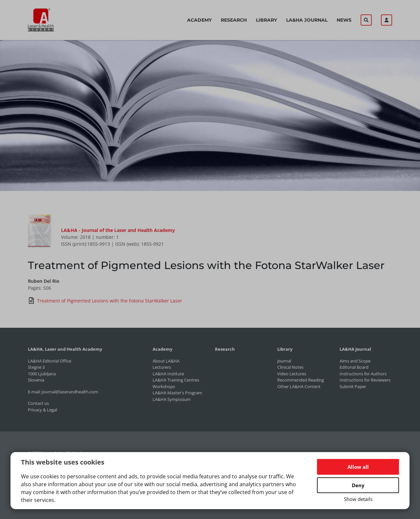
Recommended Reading (301, 380)
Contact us (38, 403)
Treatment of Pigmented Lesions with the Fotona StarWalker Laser (105, 301)
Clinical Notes (290, 367)
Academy (199, 20)
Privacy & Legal (42, 410)
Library (266, 20)
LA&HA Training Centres (176, 380)
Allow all (358, 467)
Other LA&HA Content (299, 386)
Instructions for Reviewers (365, 380)
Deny (358, 485)
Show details (358, 499)
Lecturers (162, 367)
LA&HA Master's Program (177, 393)
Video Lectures (292, 374)
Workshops (164, 386)
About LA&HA (166, 361)
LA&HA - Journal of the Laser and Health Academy (118, 230)
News (344, 20)
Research (234, 20)
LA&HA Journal (307, 20)
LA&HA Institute (168, 374)
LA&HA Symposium (172, 399)
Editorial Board (354, 367)
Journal (284, 361)
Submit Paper (353, 386)
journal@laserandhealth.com (70, 392)
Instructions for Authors (363, 374)
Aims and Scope (355, 361)
